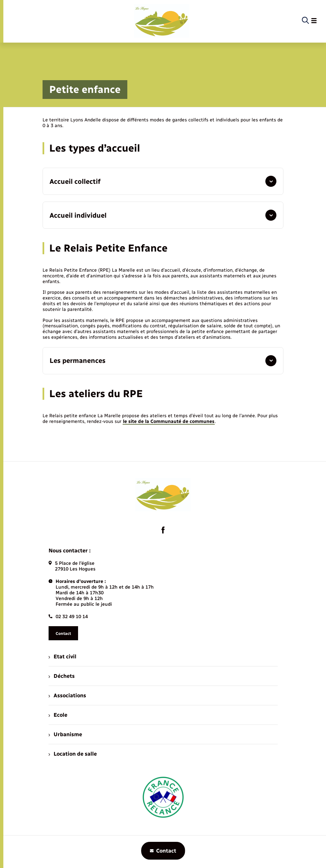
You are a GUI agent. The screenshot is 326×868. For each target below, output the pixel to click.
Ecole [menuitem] (58, 715)
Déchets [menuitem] (62, 676)
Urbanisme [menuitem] (65, 734)
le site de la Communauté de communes (169, 421)
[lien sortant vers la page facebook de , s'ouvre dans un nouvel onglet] (163, 530)
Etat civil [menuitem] (62, 657)
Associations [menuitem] (67, 695)
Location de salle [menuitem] (73, 754)
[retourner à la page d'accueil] (161, 21)
